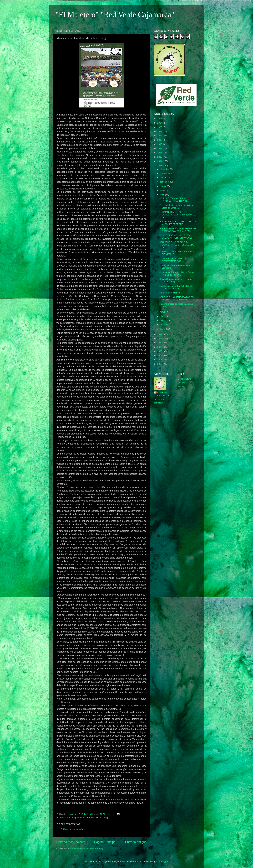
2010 (160, 343)
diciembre (165, 169)
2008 (160, 351)
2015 (160, 157)
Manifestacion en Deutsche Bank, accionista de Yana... (176, 287)
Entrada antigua (136, 842)
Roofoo (138, 861)
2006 (160, 360)
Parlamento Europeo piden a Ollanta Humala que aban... (177, 274)
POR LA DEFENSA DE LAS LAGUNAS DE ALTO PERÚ (174, 200)
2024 (160, 123)
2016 (160, 153)
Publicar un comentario (72, 829)
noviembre (165, 173)
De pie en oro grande (170, 293)
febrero (164, 325)
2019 (160, 140)
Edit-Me (182, 383)
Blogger (165, 861)
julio (162, 190)
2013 (160, 165)
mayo (163, 312)
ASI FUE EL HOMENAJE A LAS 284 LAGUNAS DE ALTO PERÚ (177, 298)
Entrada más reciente (71, 842)
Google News (184, 379)
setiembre (165, 182)
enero (163, 329)
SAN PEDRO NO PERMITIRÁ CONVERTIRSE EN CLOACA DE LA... (177, 245)
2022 (160, 131)
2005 (160, 364)
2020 (160, 136)
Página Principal (105, 842)
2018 (160, 144)
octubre (164, 178)
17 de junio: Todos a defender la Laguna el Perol (175, 267)
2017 (160, 148)
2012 (160, 334)
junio (162, 195)
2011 (160, 338)
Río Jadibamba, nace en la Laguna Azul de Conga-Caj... (176, 280)
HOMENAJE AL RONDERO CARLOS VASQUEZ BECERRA (178, 223)
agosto (163, 186)
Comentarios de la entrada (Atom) (87, 849)
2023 (160, 127)
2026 (160, 119)
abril (162, 316)
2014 (160, 161)
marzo (163, 320)
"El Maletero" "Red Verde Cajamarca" (115, 14)
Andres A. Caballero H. (164, 394)
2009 (160, 347)
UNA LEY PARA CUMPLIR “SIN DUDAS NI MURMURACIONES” (176, 237)
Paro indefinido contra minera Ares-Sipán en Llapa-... (177, 207)
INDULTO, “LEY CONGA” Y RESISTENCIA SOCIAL (173, 260)
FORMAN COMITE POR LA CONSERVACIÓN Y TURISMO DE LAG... (177, 215)
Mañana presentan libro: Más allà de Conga (88, 818)
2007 (160, 355)
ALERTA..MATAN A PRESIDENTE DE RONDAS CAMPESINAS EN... (178, 230)
